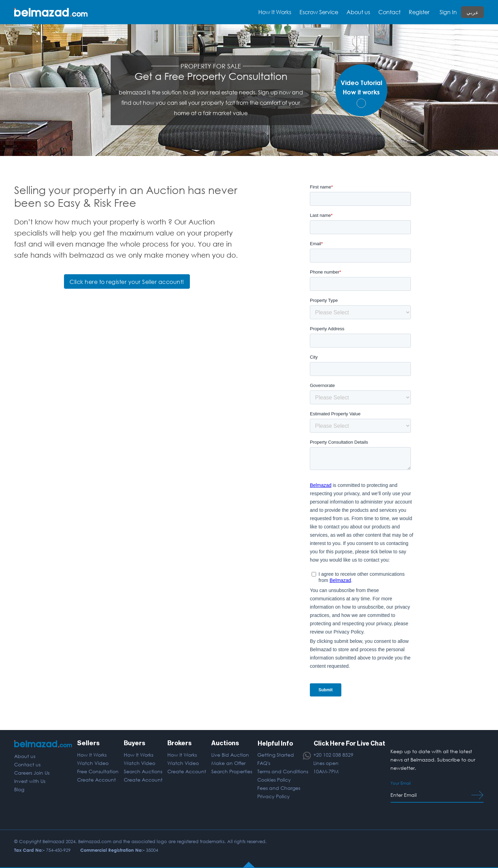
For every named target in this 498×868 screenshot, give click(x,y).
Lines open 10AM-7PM (326, 767)
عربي (472, 12)
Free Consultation (98, 771)
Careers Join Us (32, 773)
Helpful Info (275, 743)
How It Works (92, 755)
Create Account (96, 780)
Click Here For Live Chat (349, 743)
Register (419, 12)
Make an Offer (228, 763)
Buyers (134, 743)
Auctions (225, 743)
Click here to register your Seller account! (127, 282)
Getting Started (275, 755)
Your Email (400, 783)
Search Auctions (143, 771)
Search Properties (231, 771)
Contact (389, 12)
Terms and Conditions (282, 771)
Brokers (179, 743)
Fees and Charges (278, 788)
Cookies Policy (274, 780)
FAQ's (263, 763)
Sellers (88, 743)
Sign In (448, 12)
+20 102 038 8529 (333, 755)
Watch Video (93, 763)
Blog (19, 789)
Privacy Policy (273, 796)
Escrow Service (319, 12)
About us (358, 12)
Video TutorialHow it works (361, 93)
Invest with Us (30, 781)
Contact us (27, 764)
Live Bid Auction (230, 755)
